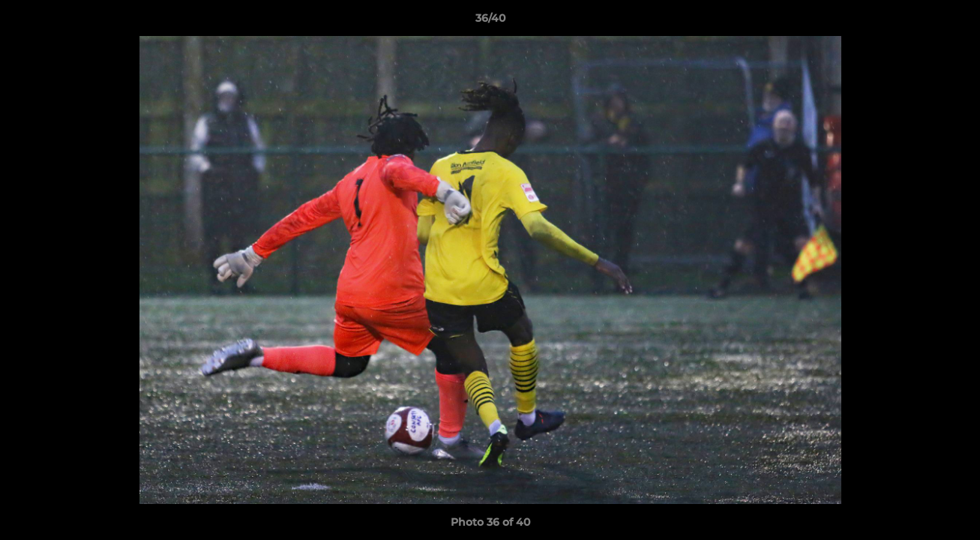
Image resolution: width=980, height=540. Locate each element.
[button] (953, 22)
